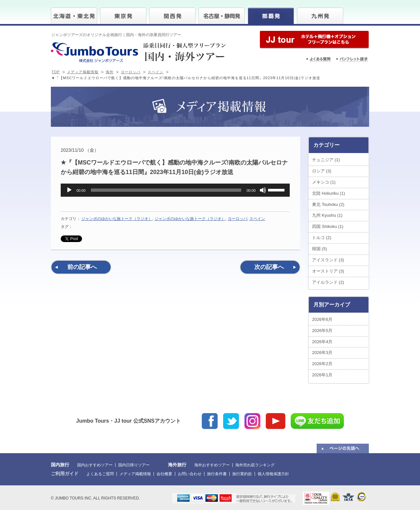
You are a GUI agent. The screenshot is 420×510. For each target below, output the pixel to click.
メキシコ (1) (324, 182)
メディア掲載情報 (83, 72)
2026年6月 (322, 319)
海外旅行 (177, 465)
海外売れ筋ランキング (255, 465)
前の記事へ (82, 267)
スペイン (156, 72)
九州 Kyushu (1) (327, 215)
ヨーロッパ (131, 72)
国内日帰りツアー (134, 465)
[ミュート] (263, 190)
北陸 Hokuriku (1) (328, 193)
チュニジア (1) (326, 160)
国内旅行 (60, 465)
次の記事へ (269, 267)
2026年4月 (322, 342)
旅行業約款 (242, 474)
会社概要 (164, 474)
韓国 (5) (320, 249)
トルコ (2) (322, 238)
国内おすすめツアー (95, 465)
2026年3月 (322, 353)
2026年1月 (322, 375)
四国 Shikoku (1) (328, 226)
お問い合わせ (190, 474)
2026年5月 (322, 331)
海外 (110, 72)
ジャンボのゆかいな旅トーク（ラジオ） (117, 219)
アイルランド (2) (328, 282)
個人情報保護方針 (273, 474)
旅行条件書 (217, 474)
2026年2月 (322, 364)
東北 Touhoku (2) (328, 204)
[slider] (166, 190)
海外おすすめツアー (212, 465)
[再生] (69, 190)
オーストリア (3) (328, 271)
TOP (56, 72)
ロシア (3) (322, 171)
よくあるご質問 (100, 474)
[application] (175, 190)
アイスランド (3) (328, 260)
